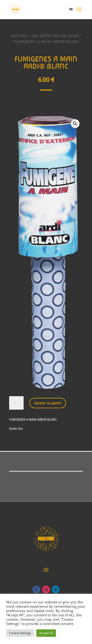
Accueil (20, 36)
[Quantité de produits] (16, 403)
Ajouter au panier (48, 403)
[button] (75, 124)
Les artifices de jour (55, 36)
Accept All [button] (46, 633)
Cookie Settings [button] (20, 633)
